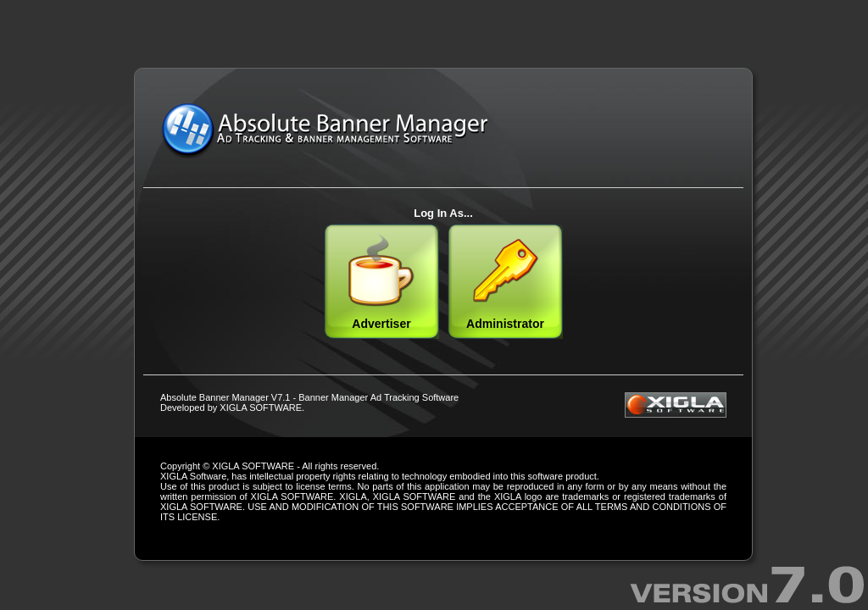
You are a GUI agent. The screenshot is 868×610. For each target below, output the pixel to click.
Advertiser (381, 281)
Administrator (505, 281)
